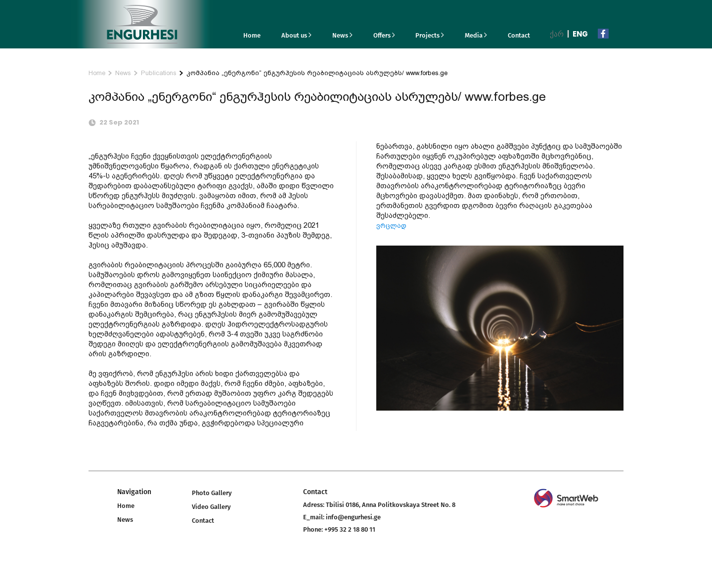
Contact (519, 35)
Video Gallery (211, 507)
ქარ (557, 34)
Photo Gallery (212, 493)
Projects (430, 35)
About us (296, 35)
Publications (159, 73)
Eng (580, 34)
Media (476, 35)
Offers (384, 35)
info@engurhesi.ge (353, 517)
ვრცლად (391, 226)
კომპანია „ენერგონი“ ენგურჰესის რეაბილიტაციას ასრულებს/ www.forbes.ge (317, 73)
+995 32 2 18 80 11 (350, 529)
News (342, 35)
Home (252, 35)
